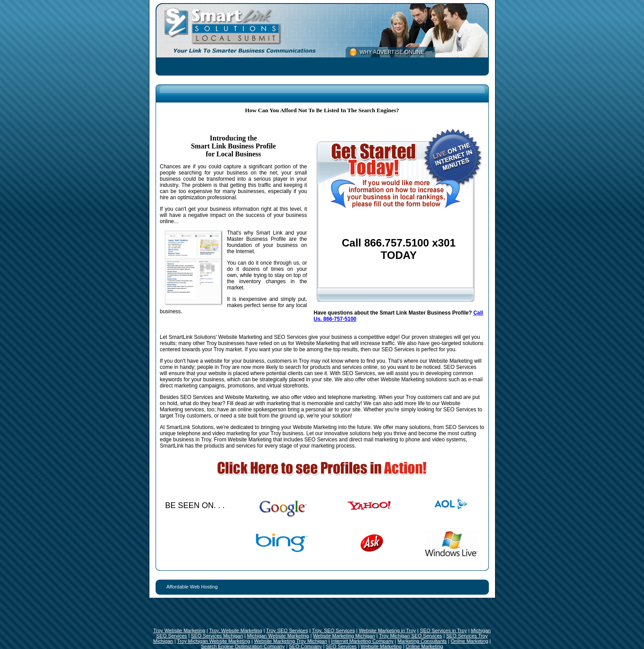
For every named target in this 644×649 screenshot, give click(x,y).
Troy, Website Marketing (236, 630)
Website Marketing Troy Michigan (291, 641)
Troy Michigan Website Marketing (213, 641)
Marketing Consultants (422, 641)
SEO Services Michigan (217, 636)
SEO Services (341, 646)
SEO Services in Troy (443, 630)
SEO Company (306, 646)
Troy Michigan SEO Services (410, 636)
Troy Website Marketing (179, 630)
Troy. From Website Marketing (236, 440)
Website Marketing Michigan (344, 636)
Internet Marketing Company (362, 641)
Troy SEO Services (287, 630)
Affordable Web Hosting (192, 587)
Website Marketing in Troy (387, 630)
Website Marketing (381, 646)
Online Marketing (470, 641)
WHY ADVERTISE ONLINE (392, 52)
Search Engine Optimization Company (243, 646)
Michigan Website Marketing (278, 636)
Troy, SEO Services (333, 630)
